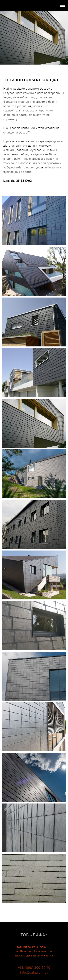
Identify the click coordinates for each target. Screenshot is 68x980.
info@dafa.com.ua (34, 972)
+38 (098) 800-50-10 (34, 968)
